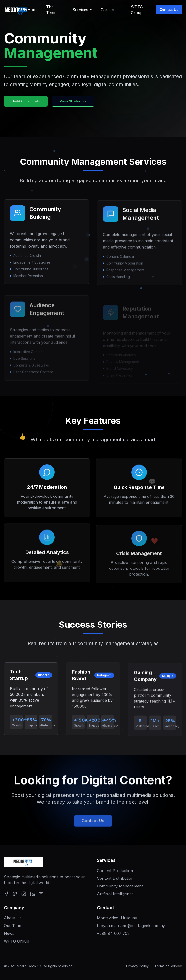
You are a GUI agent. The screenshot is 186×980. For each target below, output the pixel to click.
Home (33, 10)
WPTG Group (16, 941)
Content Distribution (115, 878)
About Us (13, 918)
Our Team (13, 926)
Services (83, 10)
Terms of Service (168, 966)
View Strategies (73, 101)
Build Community (26, 101)
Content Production (115, 871)
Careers (108, 9)
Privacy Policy (137, 966)
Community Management (120, 886)
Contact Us (173, 10)
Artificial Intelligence (115, 894)
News (9, 933)
